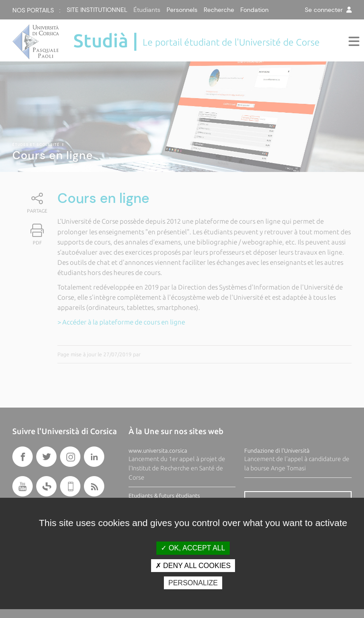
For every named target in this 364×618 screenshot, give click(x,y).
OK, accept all (193, 548)
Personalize (193, 583)
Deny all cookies (193, 566)
